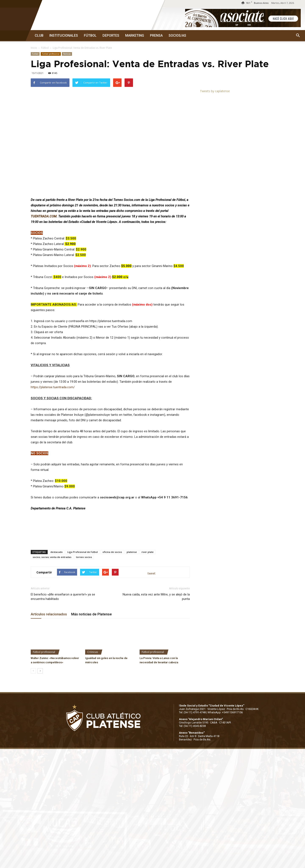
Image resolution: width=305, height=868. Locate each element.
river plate (148, 552)
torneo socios (84, 557)
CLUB (39, 35)
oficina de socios (112, 552)
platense (132, 552)
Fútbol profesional (51, 54)
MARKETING (135, 35)
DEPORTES (111, 35)
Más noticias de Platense (91, 614)
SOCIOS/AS (177, 35)
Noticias (67, 54)
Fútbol (45, 48)
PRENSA (156, 35)
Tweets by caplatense (215, 91)
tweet (152, 573)
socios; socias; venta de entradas (52, 557)
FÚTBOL (90, 35)
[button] (298, 36)
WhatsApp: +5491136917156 (225, 712)
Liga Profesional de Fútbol (83, 552)
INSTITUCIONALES (64, 35)
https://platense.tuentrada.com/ (53, 387)
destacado (57, 552)
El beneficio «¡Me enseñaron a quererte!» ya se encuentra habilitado (63, 597)
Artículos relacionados (49, 614)
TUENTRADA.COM (44, 216)
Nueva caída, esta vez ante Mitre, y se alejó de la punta (156, 597)
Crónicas (93, 652)
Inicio (34, 48)
